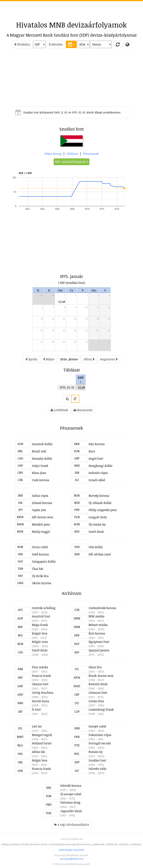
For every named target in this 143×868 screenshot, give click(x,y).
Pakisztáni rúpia (100, 735)
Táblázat (72, 154)
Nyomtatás (83, 410)
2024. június (69, 359)
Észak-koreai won (101, 676)
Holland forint (42, 743)
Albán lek (38, 752)
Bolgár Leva (40, 642)
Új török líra (40, 576)
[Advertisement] (71, 9)
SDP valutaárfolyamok (71, 162)
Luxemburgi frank (101, 709)
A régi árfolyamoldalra (71, 825)
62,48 (62, 302)
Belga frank (40, 625)
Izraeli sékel (97, 480)
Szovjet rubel (97, 726)
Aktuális (56, 44)
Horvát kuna (41, 701)
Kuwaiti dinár (98, 684)
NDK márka (97, 616)
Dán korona (97, 444)
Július (89, 359)
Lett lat (37, 726)
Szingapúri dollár (44, 562)
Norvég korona (99, 496)
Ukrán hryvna (42, 583)
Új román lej (97, 524)
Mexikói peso (41, 524)
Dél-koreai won (43, 517)
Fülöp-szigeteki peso (103, 510)
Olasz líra (95, 667)
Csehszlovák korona (102, 608)
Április (31, 359)
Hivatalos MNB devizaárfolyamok (71, 25)
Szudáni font (97, 760)
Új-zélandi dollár (100, 503)
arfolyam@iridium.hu (71, 859)
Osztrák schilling (44, 608)
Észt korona (97, 633)
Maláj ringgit (41, 532)
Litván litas (96, 701)
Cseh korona (41, 480)
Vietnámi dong (70, 802)
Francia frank (41, 676)
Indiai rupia (40, 496)
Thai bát (38, 569)
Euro (92, 451)
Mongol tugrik (42, 735)
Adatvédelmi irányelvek (71, 850)
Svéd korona (40, 554)
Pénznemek (91, 154)
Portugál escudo (100, 743)
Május (49, 359)
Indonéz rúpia (98, 473)
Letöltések (59, 410)
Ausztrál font (41, 616)
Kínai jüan (39, 473)
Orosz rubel (40, 547)
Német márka (98, 625)
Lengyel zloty (98, 517)
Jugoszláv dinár (71, 811)
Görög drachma (43, 693)
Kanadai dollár (42, 459)
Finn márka (40, 667)
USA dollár (96, 547)
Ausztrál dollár (42, 444)
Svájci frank (40, 466)
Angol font (96, 459)
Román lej (96, 752)
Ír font (36, 709)
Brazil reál (39, 451)
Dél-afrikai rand (100, 554)
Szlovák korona (71, 786)
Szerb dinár (96, 532)
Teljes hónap (53, 154)
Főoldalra (22, 44)
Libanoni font (98, 693)
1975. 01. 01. (67, 387)
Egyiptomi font (99, 642)
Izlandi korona (42, 503)
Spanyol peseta (99, 650)
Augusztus (109, 359)
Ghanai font (40, 684)
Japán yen (39, 510)
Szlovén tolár (98, 769)
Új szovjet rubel (71, 794)
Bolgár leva (40, 633)
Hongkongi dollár (101, 466)
